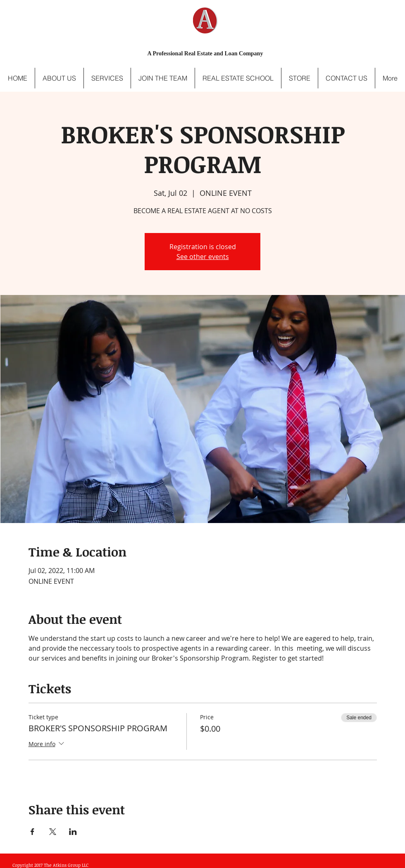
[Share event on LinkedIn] (73, 832)
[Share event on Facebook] (32, 832)
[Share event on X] (53, 832)
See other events (203, 257)
